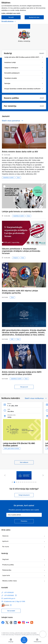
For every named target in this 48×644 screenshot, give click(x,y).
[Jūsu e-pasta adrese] (24, 515)
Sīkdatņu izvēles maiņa (10, 581)
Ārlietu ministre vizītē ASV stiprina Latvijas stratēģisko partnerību (20, 292)
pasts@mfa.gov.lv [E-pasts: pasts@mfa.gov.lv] (9, 598)
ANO (12, 339)
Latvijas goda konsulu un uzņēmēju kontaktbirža (22, 211)
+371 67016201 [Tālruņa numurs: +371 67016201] (9, 592)
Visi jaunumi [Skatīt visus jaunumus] (24, 387)
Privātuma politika (8, 565)
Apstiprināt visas (34, 17)
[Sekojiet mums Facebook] (3, 623)
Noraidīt (11, 17)
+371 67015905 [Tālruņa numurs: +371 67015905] (9, 595)
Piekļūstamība (7, 570)
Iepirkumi (5, 541)
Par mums (6, 547)
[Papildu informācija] (16, 595)
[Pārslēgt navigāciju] (24, 640)
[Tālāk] (43, 475)
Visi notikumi (24, 462)
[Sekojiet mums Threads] (11, 623)
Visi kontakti (11, 611)
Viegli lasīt (5, 559)
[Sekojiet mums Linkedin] (15, 623)
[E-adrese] (5, 605)
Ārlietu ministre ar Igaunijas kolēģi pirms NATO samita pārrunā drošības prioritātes (22, 373)
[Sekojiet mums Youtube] (19, 622)
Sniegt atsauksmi (24, 495)
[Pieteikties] (24, 521)
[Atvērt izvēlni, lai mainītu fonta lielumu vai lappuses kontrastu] (37, 641)
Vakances (5, 536)
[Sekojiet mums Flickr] (28, 622)
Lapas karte (6, 575)
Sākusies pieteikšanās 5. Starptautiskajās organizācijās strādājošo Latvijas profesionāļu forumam (21, 251)
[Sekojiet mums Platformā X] (7, 623)
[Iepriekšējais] (5, 475)
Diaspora (16, 258)
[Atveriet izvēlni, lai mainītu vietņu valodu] (11, 641)
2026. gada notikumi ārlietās (12, 449)
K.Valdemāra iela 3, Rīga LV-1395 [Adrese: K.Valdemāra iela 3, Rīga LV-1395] (14, 601)
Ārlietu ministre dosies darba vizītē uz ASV (20, 152)
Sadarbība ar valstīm (8, 178)
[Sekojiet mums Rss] (32, 622)
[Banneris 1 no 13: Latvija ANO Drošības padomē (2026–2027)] (24, 475)
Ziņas (18, 178)
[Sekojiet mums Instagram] (23, 622)
